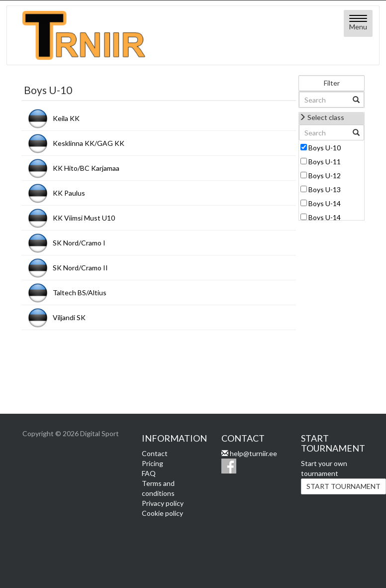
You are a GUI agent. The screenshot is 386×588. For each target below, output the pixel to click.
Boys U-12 (325, 176)
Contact (155, 453)
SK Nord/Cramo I (79, 243)
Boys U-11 (325, 162)
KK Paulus (69, 193)
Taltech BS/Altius (80, 293)
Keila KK (66, 118)
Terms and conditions (158, 488)
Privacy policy (163, 503)
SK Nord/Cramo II (80, 268)
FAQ (149, 473)
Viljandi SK (69, 317)
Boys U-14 (325, 203)
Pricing (152, 463)
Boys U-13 (325, 189)
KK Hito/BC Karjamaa (86, 168)
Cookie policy (162, 513)
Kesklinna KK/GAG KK (89, 143)
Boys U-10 (325, 148)
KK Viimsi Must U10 (84, 218)
